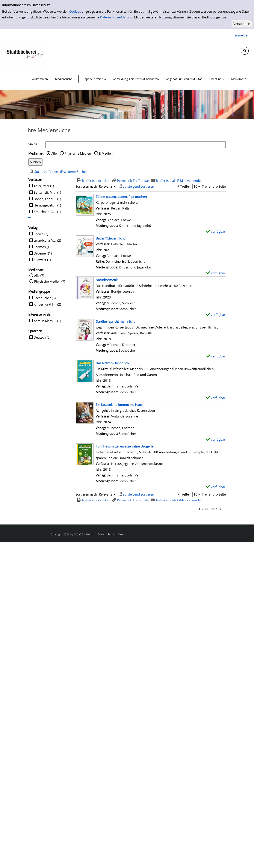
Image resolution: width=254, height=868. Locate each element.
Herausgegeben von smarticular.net (45, 205)
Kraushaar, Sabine (45, 212)
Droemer (40, 253)
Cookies (75, 11)
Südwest (40, 260)
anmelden (242, 35)
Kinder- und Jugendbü (45, 304)
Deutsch (40, 337)
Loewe (39, 234)
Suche (33, 144)
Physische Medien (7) (50, 281)
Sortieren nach (86, 186)
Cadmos (40, 247)
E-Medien (106, 153)
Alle (54, 153)
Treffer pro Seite (214, 186)
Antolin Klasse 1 (45, 321)
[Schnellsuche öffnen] (245, 51)
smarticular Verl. (45, 240)
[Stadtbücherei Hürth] (26, 53)
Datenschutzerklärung (116, 17)
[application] (65, 79)
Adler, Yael (41, 186)
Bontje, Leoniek (45, 199)
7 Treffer (184, 186)
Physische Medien (78, 153)
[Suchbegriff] (136, 145)
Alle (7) (39, 276)
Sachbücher (42, 298)
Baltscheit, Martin (45, 192)
